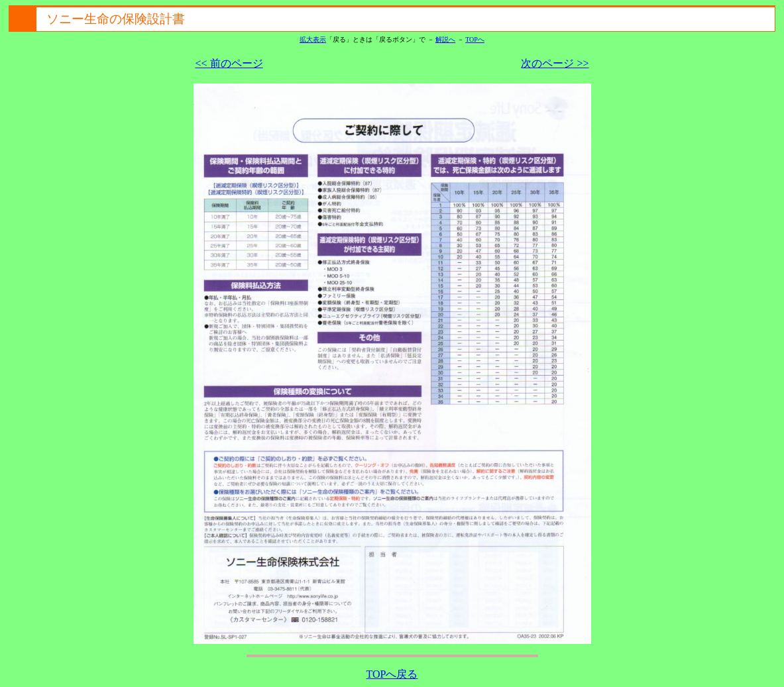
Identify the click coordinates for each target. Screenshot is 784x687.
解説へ (445, 39)
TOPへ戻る (392, 674)
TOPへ (475, 39)
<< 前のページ (229, 63)
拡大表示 (313, 39)
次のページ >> (555, 63)
